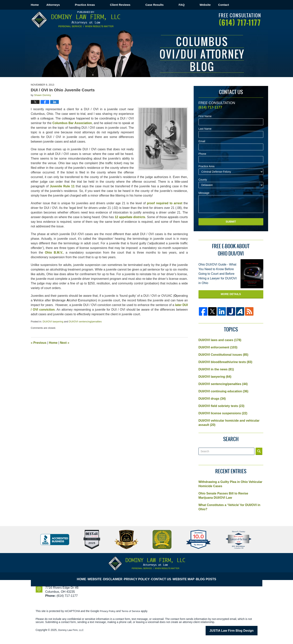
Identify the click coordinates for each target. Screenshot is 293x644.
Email (202, 141)
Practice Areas (100, 5)
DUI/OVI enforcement (218, 347)
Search (259, 451)
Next (65, 343)
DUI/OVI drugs (212, 399)
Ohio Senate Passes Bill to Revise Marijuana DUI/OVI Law (223, 496)
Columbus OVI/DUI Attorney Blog (76, 20)
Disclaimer (117, 576)
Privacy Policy (140, 576)
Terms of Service (133, 611)
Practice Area (206, 166)
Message (204, 193)
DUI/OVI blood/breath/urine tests (225, 362)
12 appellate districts (130, 217)
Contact (246, 5)
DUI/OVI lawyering (53, 322)
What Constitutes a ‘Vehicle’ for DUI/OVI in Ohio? (229, 507)
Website (220, 5)
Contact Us (163, 576)
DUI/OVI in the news (216, 369)
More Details (231, 294)
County (203, 180)
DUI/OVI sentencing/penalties (85, 322)
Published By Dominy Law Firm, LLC (240, 20)
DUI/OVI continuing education (223, 391)
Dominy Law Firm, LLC (72, 630)
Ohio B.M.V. (54, 253)
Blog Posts (207, 576)
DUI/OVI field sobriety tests (221, 406)
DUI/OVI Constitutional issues (223, 355)
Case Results (170, 5)
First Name (205, 116)
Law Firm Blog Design (239, 630)
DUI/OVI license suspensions (223, 413)
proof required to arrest (165, 203)
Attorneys (68, 5)
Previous (39, 343)
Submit (231, 222)
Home (42, 5)
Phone (202, 154)
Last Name (205, 129)
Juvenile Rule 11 (62, 186)
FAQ (197, 5)
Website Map (185, 576)
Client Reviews (135, 5)
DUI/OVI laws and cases (220, 340)
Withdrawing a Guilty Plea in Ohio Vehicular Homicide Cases (230, 484)
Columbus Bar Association (72, 123)
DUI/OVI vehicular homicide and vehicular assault (229, 423)
